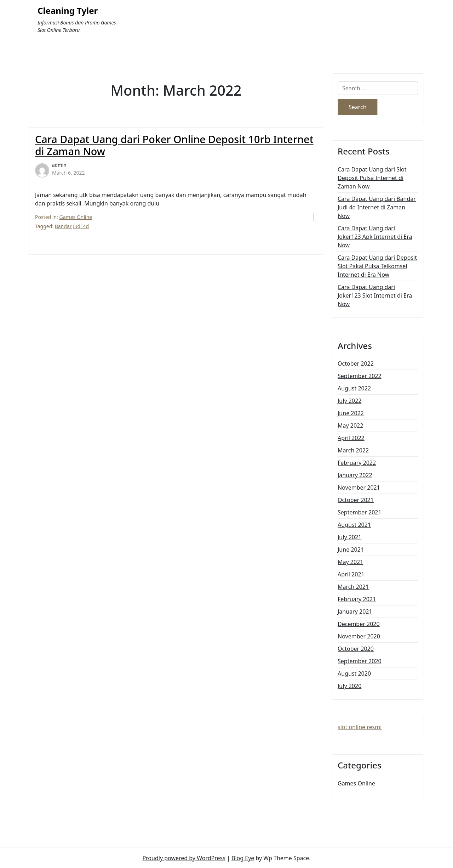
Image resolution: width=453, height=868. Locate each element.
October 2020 (356, 649)
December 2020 (359, 624)
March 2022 (353, 450)
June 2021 (351, 549)
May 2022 (350, 425)
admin (59, 165)
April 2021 (351, 574)
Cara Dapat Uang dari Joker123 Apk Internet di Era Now (375, 237)
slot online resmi (360, 727)
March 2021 (353, 587)
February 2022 (357, 463)
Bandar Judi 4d (72, 226)
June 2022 (351, 413)
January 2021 (355, 611)
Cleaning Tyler (68, 11)
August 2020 (354, 673)
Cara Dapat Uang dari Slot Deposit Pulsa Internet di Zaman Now (372, 178)
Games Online (76, 217)
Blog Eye (243, 858)
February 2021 (357, 599)
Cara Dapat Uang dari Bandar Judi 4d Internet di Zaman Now (377, 207)
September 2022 (360, 376)
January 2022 (355, 475)
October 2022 (356, 363)
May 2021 (350, 562)
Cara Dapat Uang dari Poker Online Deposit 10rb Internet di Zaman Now (174, 145)
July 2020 (349, 686)
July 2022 (349, 401)
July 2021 (349, 537)
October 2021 (356, 500)
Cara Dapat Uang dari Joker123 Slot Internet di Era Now (375, 295)
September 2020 (360, 661)
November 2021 (359, 487)
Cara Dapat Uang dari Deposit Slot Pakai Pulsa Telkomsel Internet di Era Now (377, 266)
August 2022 (354, 388)
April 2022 (351, 438)
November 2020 (359, 636)
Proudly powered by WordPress (184, 858)
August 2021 (354, 525)
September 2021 (360, 512)
